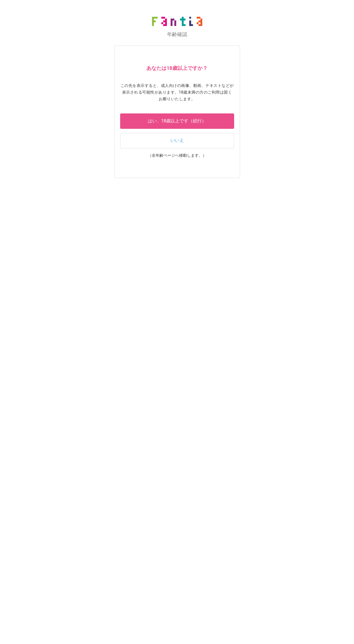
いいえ (177, 140)
